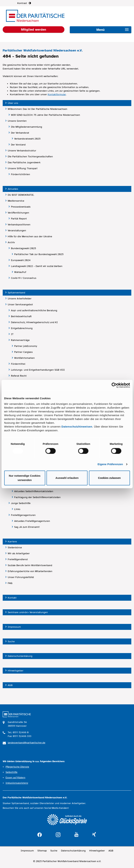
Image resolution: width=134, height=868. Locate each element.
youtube (76, 835)
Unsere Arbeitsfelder (20, 299)
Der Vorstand (18, 145)
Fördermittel (18, 364)
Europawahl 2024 (21, 260)
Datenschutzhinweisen (77, 427)
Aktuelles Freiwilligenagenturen (32, 521)
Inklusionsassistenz (17, 783)
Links (17, 509)
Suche (11, 641)
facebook (40, 834)
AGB (10, 685)
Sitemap (42, 851)
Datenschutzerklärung (20, 656)
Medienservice (16, 201)
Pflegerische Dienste (17, 767)
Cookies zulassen (109, 478)
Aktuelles (13, 189)
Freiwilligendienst (18, 559)
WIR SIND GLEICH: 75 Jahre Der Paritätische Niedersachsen (46, 115)
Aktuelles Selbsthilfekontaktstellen (34, 491)
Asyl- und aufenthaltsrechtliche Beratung (34, 310)
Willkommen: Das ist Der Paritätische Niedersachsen (38, 109)
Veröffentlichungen (18, 213)
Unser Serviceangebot (20, 304)
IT (12, 334)
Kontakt (12, 598)
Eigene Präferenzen (110, 464)
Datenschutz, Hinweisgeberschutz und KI (34, 322)
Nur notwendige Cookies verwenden (25, 478)
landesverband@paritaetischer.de (27, 743)
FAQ (10, 583)
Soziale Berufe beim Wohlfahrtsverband (30, 565)
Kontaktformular (57, 94)
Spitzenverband (16, 293)
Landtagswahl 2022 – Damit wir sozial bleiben (37, 266)
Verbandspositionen (19, 225)
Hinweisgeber (16, 671)
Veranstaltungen (17, 231)
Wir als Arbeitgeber (19, 553)
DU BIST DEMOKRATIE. (21, 195)
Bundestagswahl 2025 (23, 248)
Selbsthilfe (12, 772)
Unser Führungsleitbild (21, 577)
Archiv (11, 242)
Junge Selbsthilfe (21, 503)
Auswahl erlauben (67, 478)
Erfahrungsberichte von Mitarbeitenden (30, 571)
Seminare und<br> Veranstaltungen (28, 612)
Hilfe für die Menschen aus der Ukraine (30, 236)
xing (94, 835)
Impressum (14, 627)
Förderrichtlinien (21, 174)
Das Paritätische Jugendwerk (24, 162)
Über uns (13, 103)
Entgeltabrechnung (22, 328)
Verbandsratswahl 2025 (27, 139)
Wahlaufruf (20, 272)
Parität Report (19, 219)
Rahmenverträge (20, 340)
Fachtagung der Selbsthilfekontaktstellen (37, 497)
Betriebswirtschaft (21, 316)
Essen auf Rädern (15, 778)
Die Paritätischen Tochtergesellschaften (30, 157)
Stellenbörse (15, 547)
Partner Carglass (23, 352)
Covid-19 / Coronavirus (24, 278)
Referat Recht (19, 376)
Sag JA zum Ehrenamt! (27, 527)
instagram (58, 834)
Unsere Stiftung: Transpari (23, 168)
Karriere (12, 542)
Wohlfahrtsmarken (24, 358)
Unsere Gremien (17, 121)
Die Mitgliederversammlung (27, 127)
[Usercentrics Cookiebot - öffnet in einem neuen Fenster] (114, 385)
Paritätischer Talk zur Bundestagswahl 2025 (39, 254)
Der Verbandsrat (20, 133)
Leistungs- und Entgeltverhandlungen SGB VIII (38, 370)
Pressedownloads (21, 207)
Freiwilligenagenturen (23, 515)
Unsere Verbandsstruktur (22, 151)
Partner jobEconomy (26, 346)
